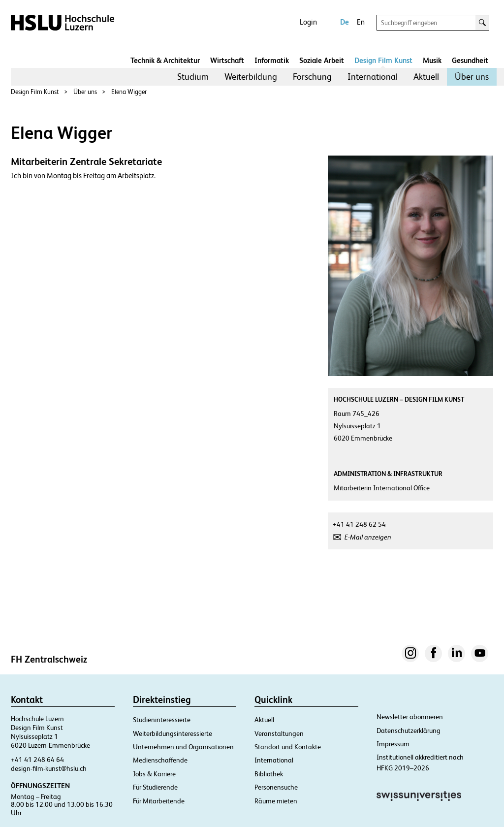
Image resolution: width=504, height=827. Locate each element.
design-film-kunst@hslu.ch (49, 768)
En (361, 22)
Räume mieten (276, 801)
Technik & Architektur (165, 60)
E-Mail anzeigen (368, 537)
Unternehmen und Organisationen (183, 747)
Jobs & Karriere (154, 774)
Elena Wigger (129, 92)
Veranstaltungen (279, 733)
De (345, 22)
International (373, 77)
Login (308, 22)
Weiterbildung (251, 77)
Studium (193, 77)
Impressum (393, 744)
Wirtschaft (227, 60)
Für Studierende (155, 787)
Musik (432, 60)
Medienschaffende (160, 760)
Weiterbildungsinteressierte (173, 733)
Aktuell (426, 77)
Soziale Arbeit (322, 60)
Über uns (472, 77)
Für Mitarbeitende (159, 801)
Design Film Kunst (383, 60)
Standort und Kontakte (288, 747)
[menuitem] (193, 77)
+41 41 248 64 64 (37, 760)
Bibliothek (269, 774)
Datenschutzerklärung (409, 731)
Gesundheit (470, 60)
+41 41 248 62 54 (359, 524)
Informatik (272, 60)
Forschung (312, 77)
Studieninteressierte (162, 720)
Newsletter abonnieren (410, 717)
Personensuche (276, 787)
